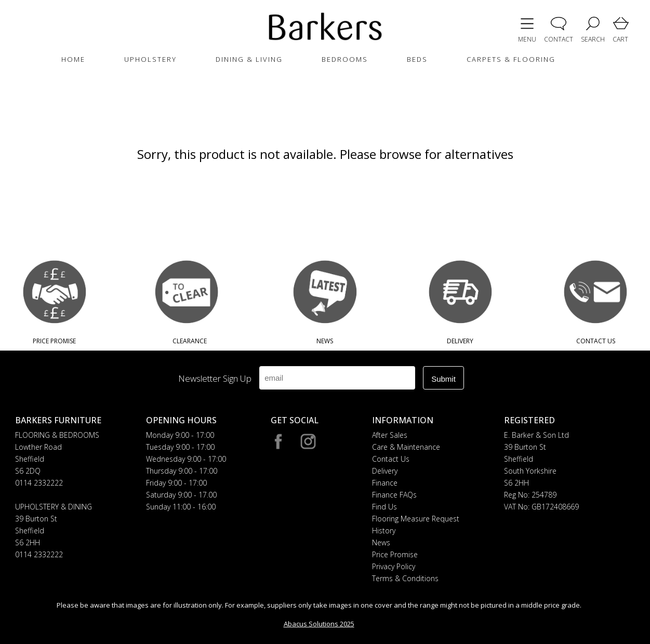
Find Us (384, 507)
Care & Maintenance (406, 447)
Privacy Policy (394, 566)
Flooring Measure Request (416, 519)
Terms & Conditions (405, 578)
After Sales (390, 435)
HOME (73, 59)
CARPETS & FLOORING (511, 59)
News (381, 542)
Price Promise (395, 554)
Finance (385, 483)
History (384, 531)
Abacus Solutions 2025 (319, 624)
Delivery (385, 471)
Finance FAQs (394, 495)
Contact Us (391, 459)
